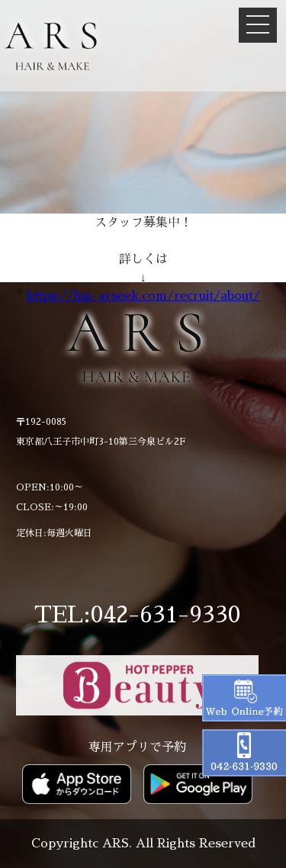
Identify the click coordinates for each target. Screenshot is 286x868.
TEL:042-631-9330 (137, 615)
